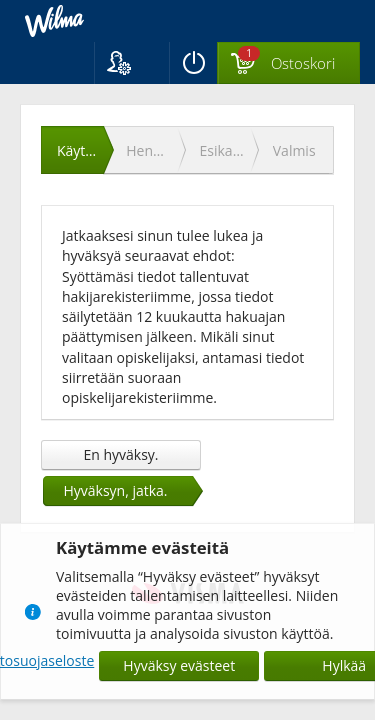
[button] (131, 63)
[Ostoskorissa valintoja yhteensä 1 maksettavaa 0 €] (288, 64)
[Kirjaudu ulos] (193, 63)
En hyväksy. (120, 454)
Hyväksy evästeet (179, 665)
